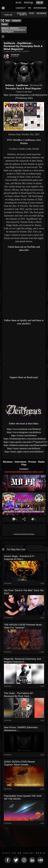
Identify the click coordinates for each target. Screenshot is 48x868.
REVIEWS (41, 13)
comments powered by (24, 534)
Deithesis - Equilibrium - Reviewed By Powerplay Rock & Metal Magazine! (14, 30)
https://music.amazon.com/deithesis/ (24, 448)
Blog (8, 21)
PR (29, 8)
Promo (33, 462)
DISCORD (22, 13)
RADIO (27, 3)
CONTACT (21, 8)
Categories (16, 21)
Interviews (21, 462)
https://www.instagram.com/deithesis (24, 432)
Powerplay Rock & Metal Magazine (23, 88)
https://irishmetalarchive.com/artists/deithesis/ (25, 439)
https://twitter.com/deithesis (24, 435)
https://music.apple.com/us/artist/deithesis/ (24, 452)
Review (5, 24)
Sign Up (40, 3)
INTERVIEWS (40, 8)
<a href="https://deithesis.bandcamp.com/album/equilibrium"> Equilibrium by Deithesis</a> (24, 389)
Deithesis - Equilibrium (17, 85)
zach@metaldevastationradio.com (24, 472)
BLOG (19, 3)
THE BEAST (15, 55)
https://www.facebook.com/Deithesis (24, 429)
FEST (32, 13)
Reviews (8, 462)
